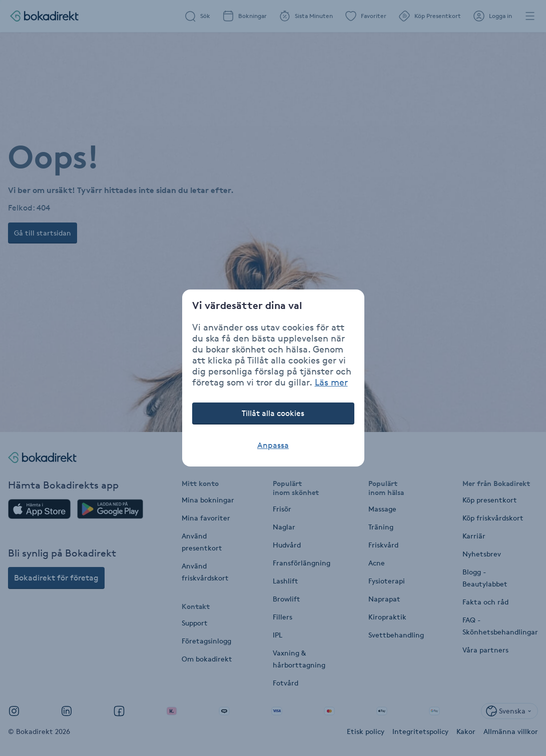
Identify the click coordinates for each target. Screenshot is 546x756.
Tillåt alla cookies (273, 413)
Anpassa (273, 445)
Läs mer (331, 382)
